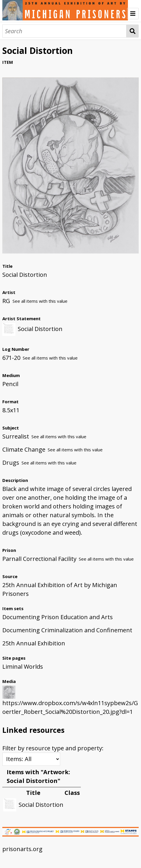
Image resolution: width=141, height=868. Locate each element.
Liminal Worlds (23, 667)
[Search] (64, 31)
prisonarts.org (22, 849)
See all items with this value (40, 301)
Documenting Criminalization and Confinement (67, 630)
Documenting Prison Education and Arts (58, 617)
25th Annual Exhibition (34, 643)
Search (133, 31)
